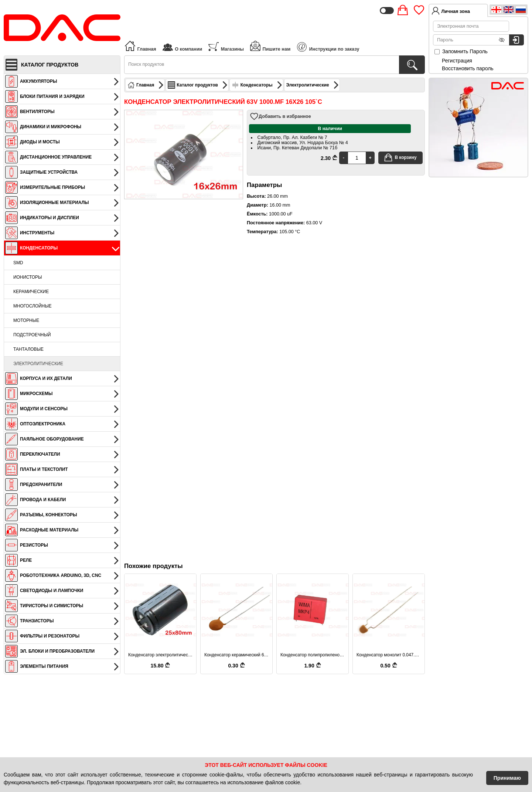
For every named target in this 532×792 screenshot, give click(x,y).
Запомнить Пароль (461, 51)
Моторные (26, 320)
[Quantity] (357, 158)
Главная (140, 46)
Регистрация (457, 61)
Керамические (31, 292)
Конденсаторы (257, 85)
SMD (18, 263)
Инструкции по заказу (328, 47)
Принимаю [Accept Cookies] (507, 778)
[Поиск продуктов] (412, 65)
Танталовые (28, 349)
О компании (182, 46)
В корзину (400, 157)
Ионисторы (28, 277)
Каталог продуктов (198, 85)
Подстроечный (32, 335)
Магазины (226, 46)
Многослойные (33, 306)
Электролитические (38, 364)
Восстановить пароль (468, 68)
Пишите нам (270, 46)
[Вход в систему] (516, 40)
